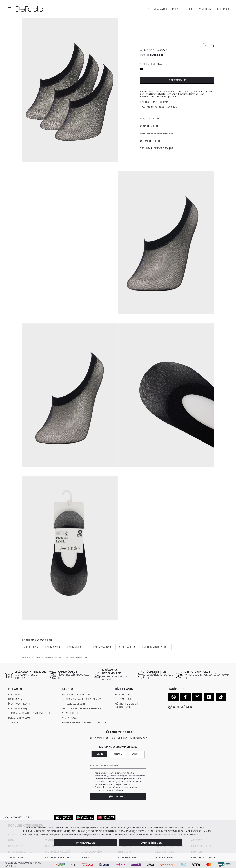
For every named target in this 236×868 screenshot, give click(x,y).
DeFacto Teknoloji (19, 718)
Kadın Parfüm (127, 647)
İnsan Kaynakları (19, 704)
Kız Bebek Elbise (127, 857)
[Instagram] (209, 697)
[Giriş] (190, 9)
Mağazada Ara (150, 118)
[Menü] (9, 9)
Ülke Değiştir (182, 707)
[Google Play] (85, 817)
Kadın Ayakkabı (102, 647)
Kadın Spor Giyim (165, 857)
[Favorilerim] (204, 9)
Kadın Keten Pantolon (58, 857)
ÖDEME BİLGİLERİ (150, 141)
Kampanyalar (70, 718)
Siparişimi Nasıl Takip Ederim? (81, 699)
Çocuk (137, 754)
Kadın (99, 754)
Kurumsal (14, 694)
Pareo (85, 857)
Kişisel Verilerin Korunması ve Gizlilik (84, 722)
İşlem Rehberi (70, 713)
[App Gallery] (106, 817)
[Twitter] (197, 697)
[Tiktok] (221, 697)
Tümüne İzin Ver (151, 843)
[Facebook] (185, 697)
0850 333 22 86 (123, 707)
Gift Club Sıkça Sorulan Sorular (81, 708)
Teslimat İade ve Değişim (156, 148)
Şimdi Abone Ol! (118, 797)
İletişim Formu (124, 699)
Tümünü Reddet (85, 843)
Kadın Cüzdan (30, 647)
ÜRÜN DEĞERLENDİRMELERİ (156, 133)
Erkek (118, 754)
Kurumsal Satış (18, 708)
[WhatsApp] (173, 697)
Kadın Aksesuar (77, 647)
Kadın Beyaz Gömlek (203, 857)
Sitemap (13, 722)
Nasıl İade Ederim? (74, 704)
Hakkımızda (15, 699)
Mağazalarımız (124, 694)
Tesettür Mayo (17, 857)
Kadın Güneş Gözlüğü (155, 647)
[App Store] (64, 817)
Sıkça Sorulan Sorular (76, 694)
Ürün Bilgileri (149, 126)
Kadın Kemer (52, 647)
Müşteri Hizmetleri (126, 704)
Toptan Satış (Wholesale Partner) (29, 713)
